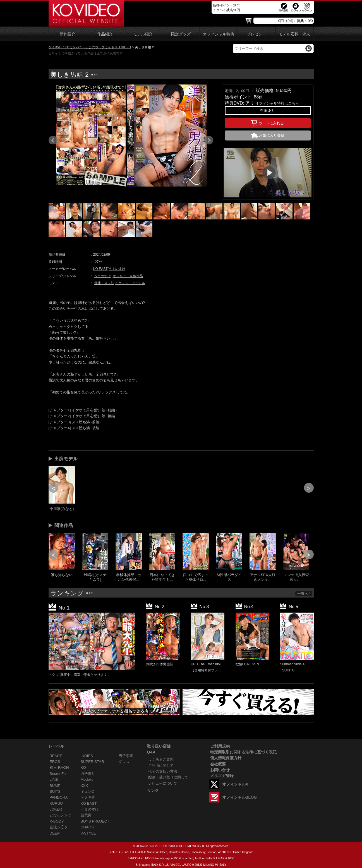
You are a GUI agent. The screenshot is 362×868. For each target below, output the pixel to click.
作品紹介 (105, 34)
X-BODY (57, 821)
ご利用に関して (161, 766)
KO (83, 767)
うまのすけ (117, 269)
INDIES (87, 756)
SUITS (55, 791)
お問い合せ (220, 770)
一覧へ (304, 593)
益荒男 (86, 815)
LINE (54, 779)
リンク (153, 790)
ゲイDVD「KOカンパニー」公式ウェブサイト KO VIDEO (90, 47)
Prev (53, 140)
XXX (84, 786)
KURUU (56, 803)
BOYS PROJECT (95, 821)
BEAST (56, 756)
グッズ (124, 762)
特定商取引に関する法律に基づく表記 (243, 752)
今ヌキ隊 (88, 797)
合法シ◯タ (59, 827)
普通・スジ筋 (104, 283)
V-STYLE (88, 833)
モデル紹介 (143, 34)
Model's (87, 779)
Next (209, 140)
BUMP (55, 786)
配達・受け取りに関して (168, 777)
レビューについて (163, 783)
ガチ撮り (88, 774)
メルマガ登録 (222, 776)
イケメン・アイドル (130, 283)
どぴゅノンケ (61, 815)
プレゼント (256, 34)
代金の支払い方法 (163, 771)
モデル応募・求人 (294, 34)
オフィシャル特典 (219, 34)
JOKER (56, 809)
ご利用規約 (220, 746)
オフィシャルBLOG (239, 797)
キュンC (87, 791)
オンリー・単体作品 (128, 276)
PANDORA (59, 797)
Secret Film (59, 774)
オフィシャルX (235, 784)
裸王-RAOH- (60, 767)
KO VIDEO (157, 846)
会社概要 (218, 764)
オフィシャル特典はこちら (277, 103)
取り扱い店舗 (159, 746)
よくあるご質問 (161, 759)
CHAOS (87, 827)
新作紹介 (68, 34)
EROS (55, 762)
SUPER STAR (92, 762)
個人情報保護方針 (226, 758)
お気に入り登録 (272, 135)
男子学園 (126, 756)
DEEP (55, 833)
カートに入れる (268, 122)
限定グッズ (181, 34)
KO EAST (100, 269)
